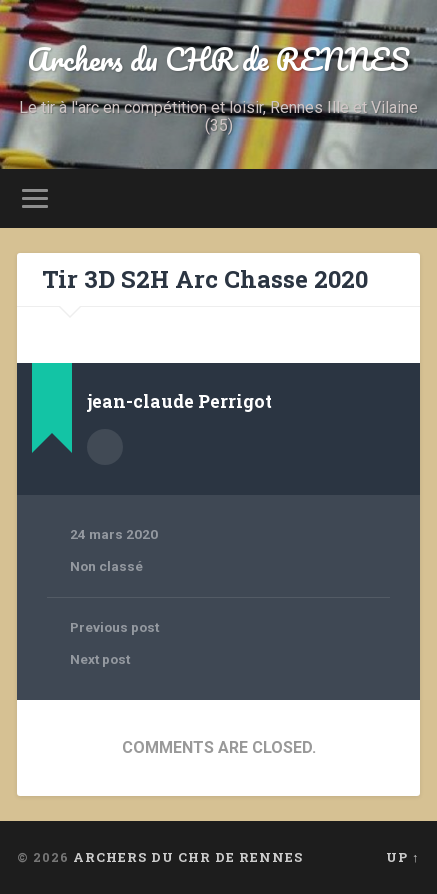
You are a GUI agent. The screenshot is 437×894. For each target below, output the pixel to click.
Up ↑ (402, 857)
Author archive (105, 447)
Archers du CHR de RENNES (218, 59)
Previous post (114, 627)
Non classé (106, 566)
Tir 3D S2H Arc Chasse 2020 (205, 279)
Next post (100, 659)
